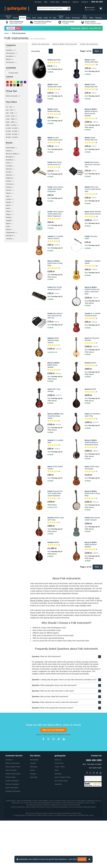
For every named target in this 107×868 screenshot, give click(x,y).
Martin (10, 205)
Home (6, 33)
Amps (34, 18)
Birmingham (34, 760)
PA (50, 18)
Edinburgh (34, 767)
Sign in (87, 10)
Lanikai (10, 199)
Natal (9, 208)
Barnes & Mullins (13, 154)
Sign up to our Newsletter (53, 730)
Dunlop (10, 172)
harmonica (88, 588)
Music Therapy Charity (62, 777)
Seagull (10, 220)
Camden (33, 763)
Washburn (11, 236)
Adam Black (12, 148)
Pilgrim (10, 214)
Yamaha (10, 239)
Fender (10, 181)
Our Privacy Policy (61, 781)
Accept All (82, 859)
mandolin (65, 588)
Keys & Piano (61, 17)
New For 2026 (8, 17)
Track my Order (11, 770)
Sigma (9, 223)
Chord (10, 163)
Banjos (10, 59)
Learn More (73, 859)
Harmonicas (12, 53)
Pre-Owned (85, 17)
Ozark (10, 211)
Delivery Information (12, 763)
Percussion (11, 62)
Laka (9, 196)
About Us (75, 2)
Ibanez (10, 193)
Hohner (10, 190)
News (57, 770)
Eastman (11, 175)
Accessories (76, 18)
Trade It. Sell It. (55, 2)
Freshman (11, 184)
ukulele (77, 588)
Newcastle (34, 777)
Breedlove (11, 160)
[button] (101, 8)
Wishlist (93, 10)
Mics (55, 18)
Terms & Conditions (12, 784)
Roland (10, 217)
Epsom (32, 770)
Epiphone (10, 178)
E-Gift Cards (59, 763)
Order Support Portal (13, 767)
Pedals (40, 18)
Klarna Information (12, 788)
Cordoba (10, 166)
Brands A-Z (66, 2)
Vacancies (58, 784)
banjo (71, 588)
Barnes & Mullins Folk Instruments (65, 44)
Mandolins (11, 56)
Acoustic (23, 18)
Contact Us (85, 2)
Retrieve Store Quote (13, 774)
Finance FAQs (10, 777)
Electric (16, 18)
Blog (46, 2)
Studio (46, 18)
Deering (10, 169)
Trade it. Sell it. (60, 767)
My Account (90, 8)
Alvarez (10, 151)
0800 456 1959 (97, 2)
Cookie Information (12, 781)
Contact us (9, 760)
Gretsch (10, 187)
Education (58, 774)
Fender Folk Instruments (89, 44)
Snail (9, 226)
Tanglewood (12, 232)
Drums (68, 18)
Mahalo (10, 202)
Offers (91, 18)
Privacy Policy (47, 735)
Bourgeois (11, 157)
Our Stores (38, 2)
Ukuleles (11, 50)
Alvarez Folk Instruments (40, 44)
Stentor (10, 229)
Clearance (98, 18)
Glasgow (33, 774)
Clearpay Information (13, 791)
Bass (29, 18)
